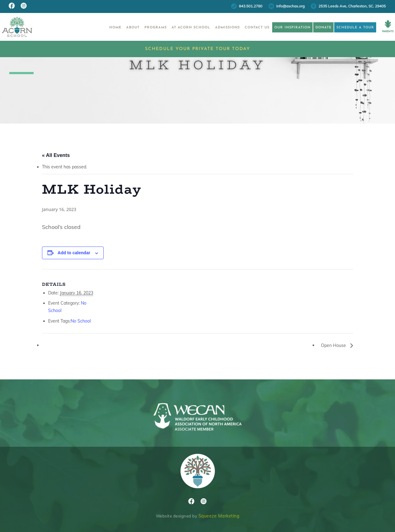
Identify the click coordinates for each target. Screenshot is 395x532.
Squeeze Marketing (219, 516)
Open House (334, 345)
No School (81, 321)
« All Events (56, 155)
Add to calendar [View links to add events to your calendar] (74, 253)
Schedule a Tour (347, 28)
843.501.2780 (251, 6)
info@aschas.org (290, 6)
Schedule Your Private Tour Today (198, 49)
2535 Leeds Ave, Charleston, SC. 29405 (352, 6)
